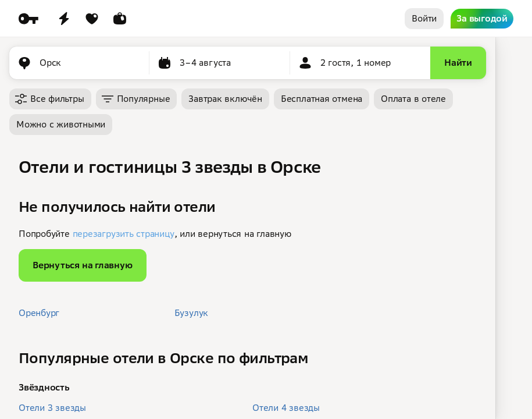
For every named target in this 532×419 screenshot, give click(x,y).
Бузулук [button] (191, 313)
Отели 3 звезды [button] (52, 408)
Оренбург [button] (39, 313)
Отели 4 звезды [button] (286, 408)
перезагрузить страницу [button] (124, 234)
